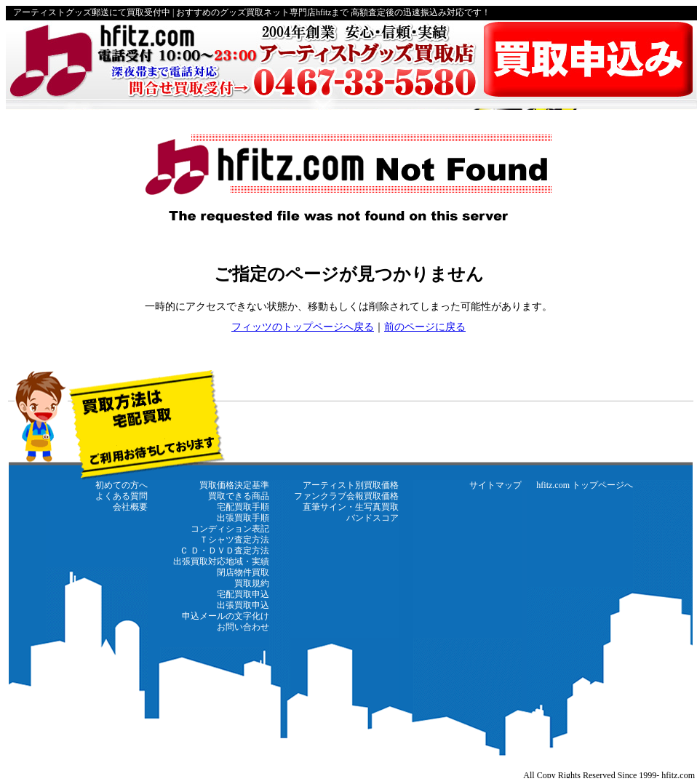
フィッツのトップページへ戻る (303, 327)
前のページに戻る (425, 327)
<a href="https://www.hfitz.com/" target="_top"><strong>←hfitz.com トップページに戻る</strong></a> (351, 573)
